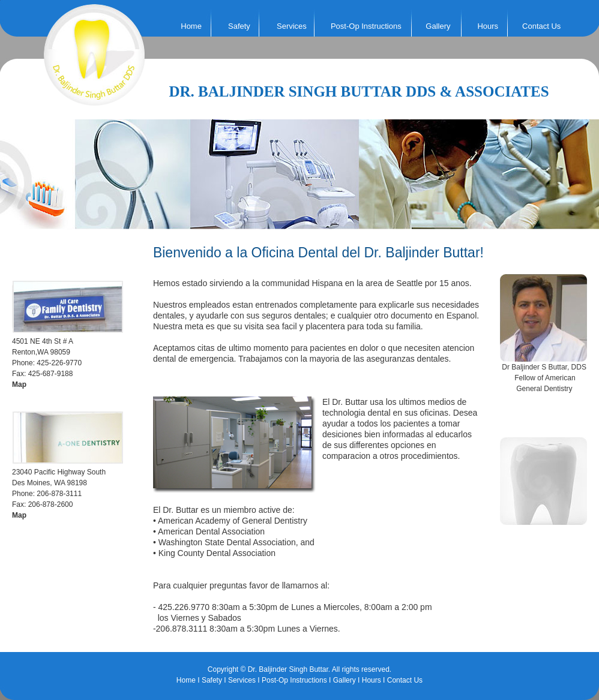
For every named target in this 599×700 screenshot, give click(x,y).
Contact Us (541, 26)
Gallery (438, 26)
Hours (488, 26)
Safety (212, 680)
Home (191, 26)
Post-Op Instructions (366, 26)
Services (242, 680)
